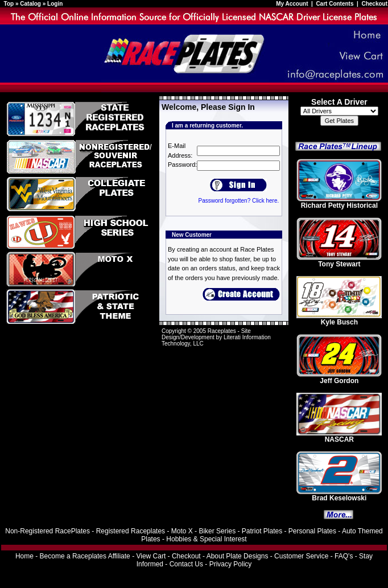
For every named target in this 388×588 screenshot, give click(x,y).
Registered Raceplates (131, 531)
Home (24, 556)
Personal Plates (312, 531)
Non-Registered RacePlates (48, 531)
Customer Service (301, 556)
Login (55, 4)
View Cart (151, 556)
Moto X (182, 531)
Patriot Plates (262, 531)
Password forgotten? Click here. (238, 201)
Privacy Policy (231, 564)
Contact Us (186, 564)
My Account (293, 4)
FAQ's (344, 556)
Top (9, 4)
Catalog (30, 4)
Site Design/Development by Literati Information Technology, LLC (216, 337)
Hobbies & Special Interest (206, 539)
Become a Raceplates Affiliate (85, 556)
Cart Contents (335, 4)
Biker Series (217, 531)
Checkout (374, 4)
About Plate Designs (238, 556)
